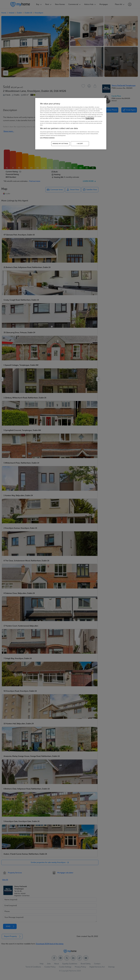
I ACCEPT (80, 144)
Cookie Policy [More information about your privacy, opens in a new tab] (90, 118)
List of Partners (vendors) (47, 138)
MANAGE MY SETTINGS (60, 144)
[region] (71, 124)
